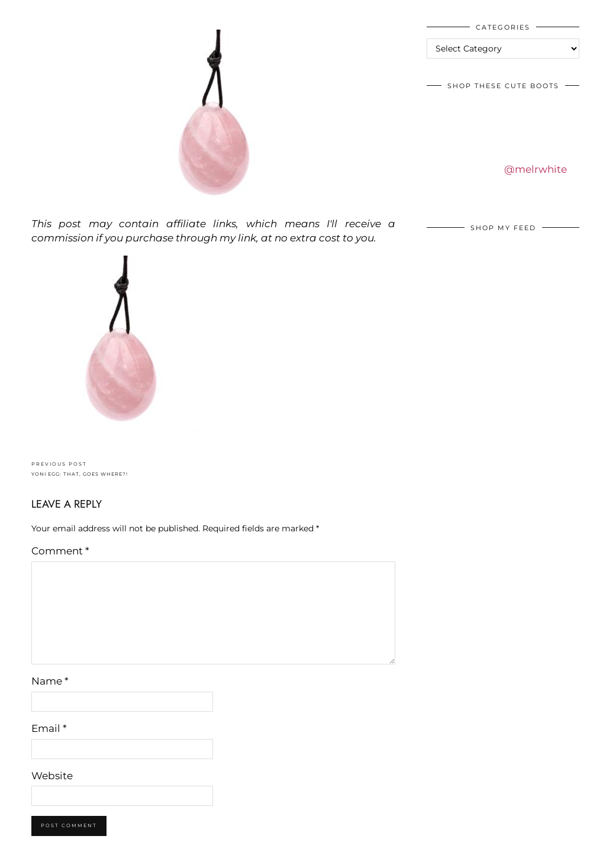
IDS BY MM (20, 11)
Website (52, 776)
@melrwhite (536, 169)
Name (50, 681)
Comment (60, 551)
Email (49, 728)
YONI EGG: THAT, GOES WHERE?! (80, 469)
